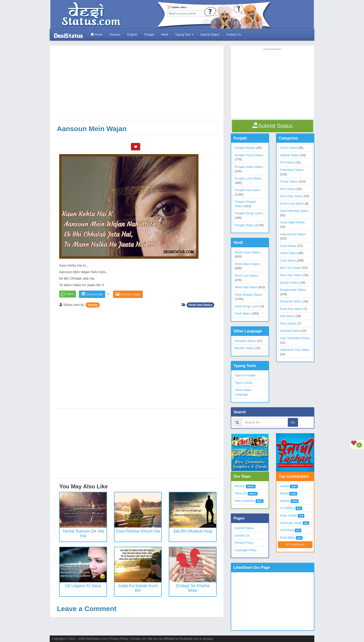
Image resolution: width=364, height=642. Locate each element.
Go (293, 422)
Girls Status (288, 189)
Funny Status (289, 181)
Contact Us (234, 35)
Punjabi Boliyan (245, 148)
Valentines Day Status (295, 350)
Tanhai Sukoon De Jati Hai (83, 533)
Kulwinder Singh (291, 523)
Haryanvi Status (245, 341)
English (132, 35)
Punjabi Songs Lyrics (249, 213)
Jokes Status (289, 253)
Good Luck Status (292, 204)
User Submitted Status (295, 338)
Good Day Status (291, 196)
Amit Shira (287, 530)
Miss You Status (291, 268)
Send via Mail (92, 294)
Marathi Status (244, 348)
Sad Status (287, 316)
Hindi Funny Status (247, 252)
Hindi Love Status (247, 276)
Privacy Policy (244, 543)
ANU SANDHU (245, 501)
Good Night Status (292, 222)
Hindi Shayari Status (248, 295)
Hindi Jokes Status (247, 264)
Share (70, 294)
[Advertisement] (138, 85)
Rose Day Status (291, 309)
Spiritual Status (290, 331)
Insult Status (288, 246)
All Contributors (295, 545)
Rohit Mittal (288, 538)
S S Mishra (287, 508)
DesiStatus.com (96, 639)
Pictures (115, 35)
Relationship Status (293, 290)
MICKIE (240, 486)
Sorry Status (288, 323)
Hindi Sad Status (200, 305)
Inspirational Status (293, 234)
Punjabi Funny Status (249, 155)
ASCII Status (289, 148)
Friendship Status (292, 170)
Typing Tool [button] (184, 35)
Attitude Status (290, 155)
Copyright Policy (246, 550)
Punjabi (149, 35)
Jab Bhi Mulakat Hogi (193, 531)
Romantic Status (291, 301)
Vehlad (285, 486)
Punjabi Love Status (248, 178)
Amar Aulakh (289, 515)
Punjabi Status (244, 225)
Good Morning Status (294, 211)
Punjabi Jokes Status (249, 167)
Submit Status (210, 35)
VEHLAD (241, 493)
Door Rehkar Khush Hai (138, 531)
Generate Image (128, 294)
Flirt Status (287, 162)
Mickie (284, 493)
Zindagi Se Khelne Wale (193, 588)
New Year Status (291, 275)
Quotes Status (289, 283)
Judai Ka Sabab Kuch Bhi (138, 588)
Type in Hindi (243, 383)
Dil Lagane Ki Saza (83, 586)
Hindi (165, 35)
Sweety (93, 305)
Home (96, 35)
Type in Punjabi (245, 375)
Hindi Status (243, 313)
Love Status (288, 260)
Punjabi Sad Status (248, 190)
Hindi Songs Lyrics (247, 306)
